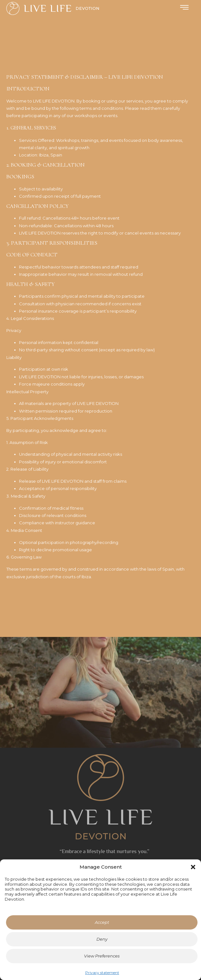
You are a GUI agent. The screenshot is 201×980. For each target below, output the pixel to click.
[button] (193, 867)
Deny (102, 939)
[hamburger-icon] (184, 8)
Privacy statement (102, 973)
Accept (102, 922)
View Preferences (102, 956)
